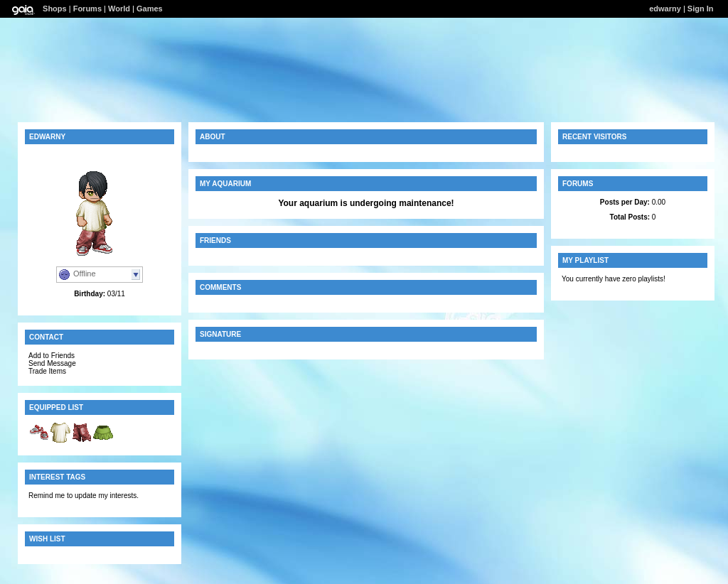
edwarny (665, 9)
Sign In (701, 9)
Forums (87, 9)
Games (150, 9)
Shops (55, 9)
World (119, 9)
